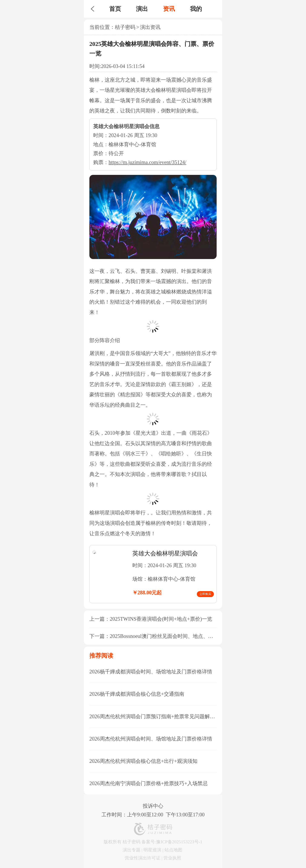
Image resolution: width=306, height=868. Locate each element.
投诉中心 (153, 806)
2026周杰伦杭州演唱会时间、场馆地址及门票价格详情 (151, 739)
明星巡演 (152, 850)
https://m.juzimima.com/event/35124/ (147, 162)
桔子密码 (125, 27)
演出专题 (132, 850)
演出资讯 (150, 27)
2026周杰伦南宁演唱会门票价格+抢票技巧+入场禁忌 (149, 783)
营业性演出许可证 (143, 858)
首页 (115, 9)
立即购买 (205, 594)
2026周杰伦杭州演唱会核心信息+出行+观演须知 (143, 761)
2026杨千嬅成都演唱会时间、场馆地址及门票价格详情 (151, 672)
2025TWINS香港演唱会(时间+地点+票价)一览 (161, 619)
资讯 (169, 9)
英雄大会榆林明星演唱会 (165, 553)
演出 (142, 9)
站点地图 (173, 850)
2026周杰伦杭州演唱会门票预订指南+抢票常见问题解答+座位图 (153, 716)
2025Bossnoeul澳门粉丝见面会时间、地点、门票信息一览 (174, 636)
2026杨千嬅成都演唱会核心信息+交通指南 (137, 694)
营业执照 (172, 858)
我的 (196, 9)
